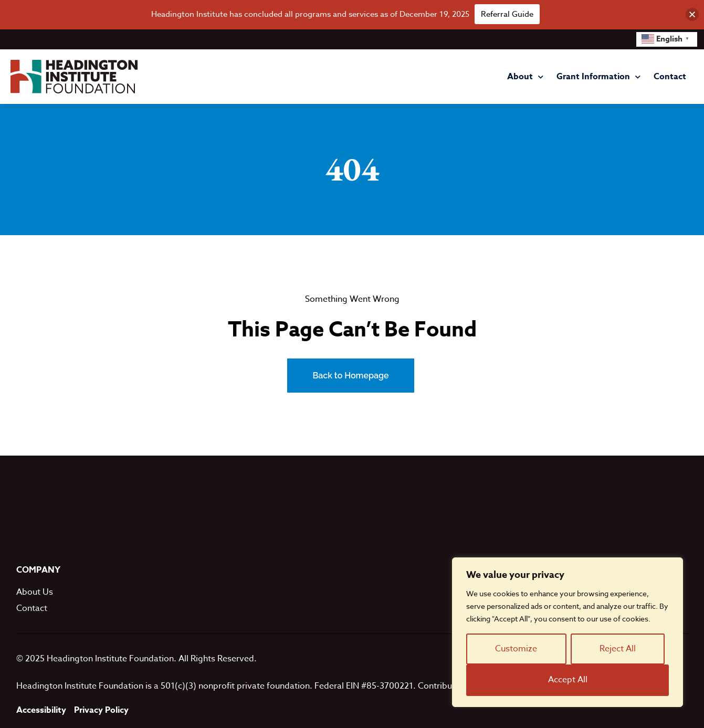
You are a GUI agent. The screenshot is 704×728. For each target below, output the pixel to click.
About (525, 77)
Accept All (568, 680)
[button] (692, 14)
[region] (568, 632)
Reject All (618, 649)
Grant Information (598, 77)
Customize (516, 649)
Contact (670, 77)
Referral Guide (507, 14)
